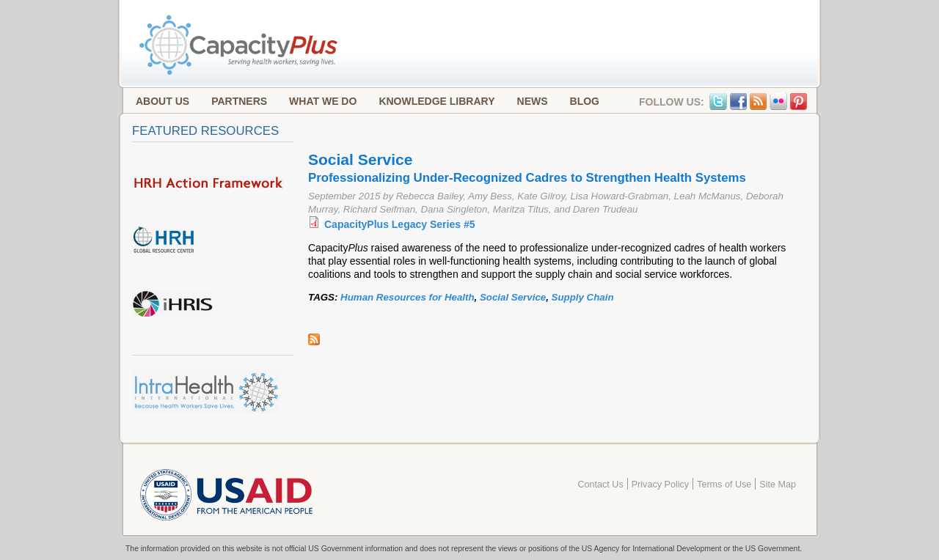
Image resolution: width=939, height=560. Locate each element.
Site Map (778, 485)
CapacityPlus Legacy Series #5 (399, 224)
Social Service (513, 297)
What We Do (323, 101)
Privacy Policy (660, 485)
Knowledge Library (436, 101)
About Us (162, 101)
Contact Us (600, 485)
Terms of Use (724, 485)
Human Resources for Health (408, 297)
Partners (239, 101)
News (533, 101)
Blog (585, 101)
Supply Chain (583, 297)
